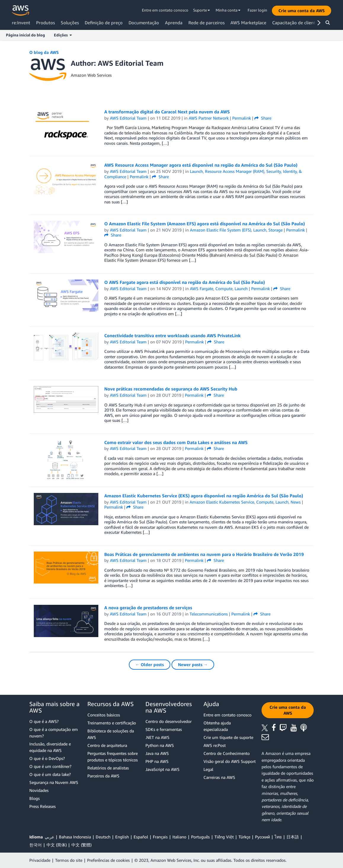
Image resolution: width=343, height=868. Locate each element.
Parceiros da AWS (103, 776)
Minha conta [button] (228, 10)
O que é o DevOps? (47, 758)
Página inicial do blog (25, 35)
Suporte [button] (202, 10)
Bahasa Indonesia (75, 837)
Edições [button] (63, 35)
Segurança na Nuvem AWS (54, 782)
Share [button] (263, 118)
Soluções (70, 22)
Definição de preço (104, 22)
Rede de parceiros (206, 22)
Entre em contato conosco (165, 10)
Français (160, 837)
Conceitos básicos (104, 715)
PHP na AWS (157, 761)
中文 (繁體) (81, 845)
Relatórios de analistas (108, 768)
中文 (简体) (57, 845)
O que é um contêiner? (50, 766)
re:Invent (21, 22)
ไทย (278, 837)
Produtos (45, 22)
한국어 (36, 845)
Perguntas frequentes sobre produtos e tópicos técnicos (113, 757)
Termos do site (69, 860)
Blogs (35, 798)
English (122, 837)
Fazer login (257, 10)
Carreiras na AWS (219, 777)
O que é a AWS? (44, 721)
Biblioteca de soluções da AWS (111, 734)
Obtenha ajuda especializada (217, 726)
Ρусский (262, 837)
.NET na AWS (157, 737)
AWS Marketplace (248, 22)
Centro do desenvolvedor (169, 721)
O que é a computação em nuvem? (54, 733)
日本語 (293, 837)
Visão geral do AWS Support (230, 761)
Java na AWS (157, 753)
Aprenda (174, 22)
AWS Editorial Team (128, 118)
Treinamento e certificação (112, 723)
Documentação (144, 22)
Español (141, 837)
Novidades (39, 790)
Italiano (179, 837)
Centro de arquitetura (107, 745)
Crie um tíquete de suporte (228, 737)
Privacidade (40, 860)
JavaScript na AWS (162, 769)
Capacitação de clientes (296, 22)
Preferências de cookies (108, 860)
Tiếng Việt (224, 837)
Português (200, 837)
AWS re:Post (215, 745)
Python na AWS (160, 745)
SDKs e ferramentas (164, 729)
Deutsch (103, 837)
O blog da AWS (44, 52)
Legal (208, 769)
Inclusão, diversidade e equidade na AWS (50, 747)
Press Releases (43, 806)
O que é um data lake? (50, 774)
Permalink (242, 118)
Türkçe (244, 837)
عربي (49, 837)
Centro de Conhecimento (227, 753)
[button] (302, 11)
